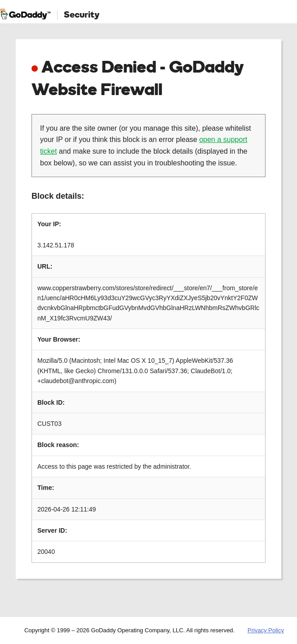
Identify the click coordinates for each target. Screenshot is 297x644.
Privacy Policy (266, 630)
